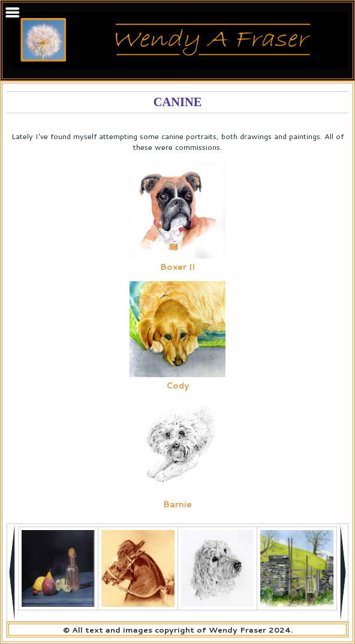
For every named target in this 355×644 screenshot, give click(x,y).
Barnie (177, 504)
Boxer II (177, 267)
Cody (177, 386)
